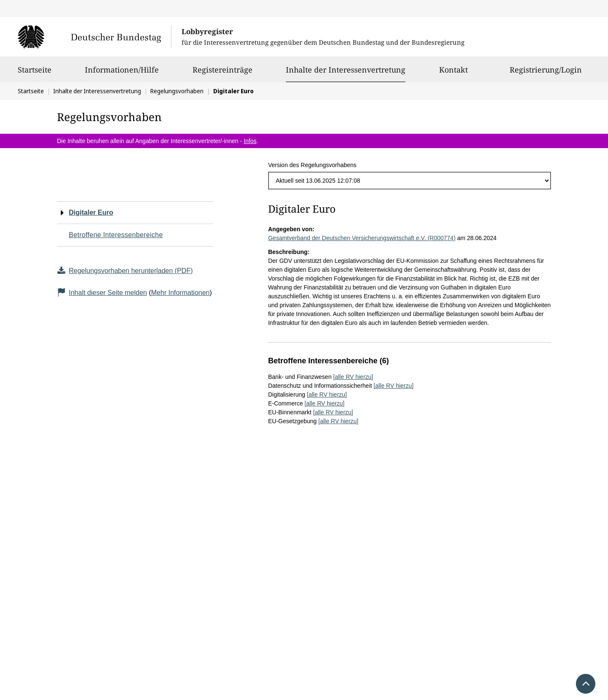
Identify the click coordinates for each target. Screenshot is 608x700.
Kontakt (453, 73)
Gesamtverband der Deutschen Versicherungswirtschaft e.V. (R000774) (362, 238)
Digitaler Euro (91, 212)
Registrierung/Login (546, 73)
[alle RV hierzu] (353, 377)
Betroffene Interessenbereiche (116, 235)
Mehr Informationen (180, 293)
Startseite (35, 73)
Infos (250, 141)
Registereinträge (223, 73)
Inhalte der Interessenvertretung (346, 70)
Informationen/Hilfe (122, 73)
